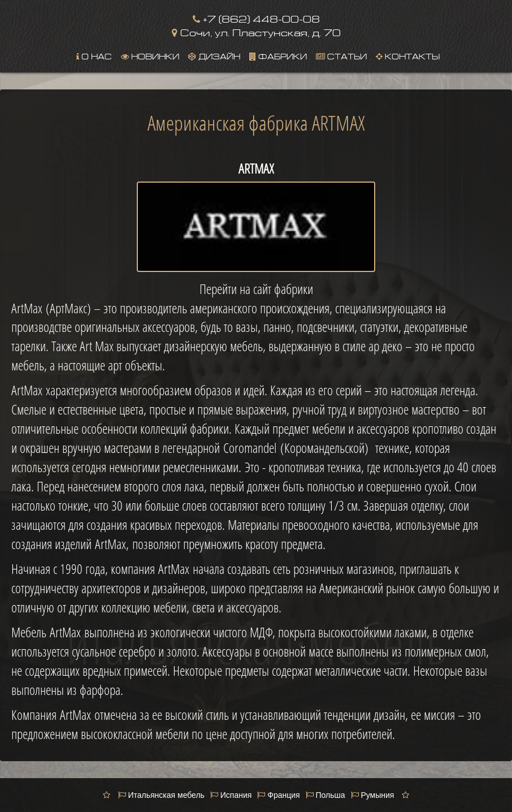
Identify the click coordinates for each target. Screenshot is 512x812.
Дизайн (214, 55)
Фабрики (278, 55)
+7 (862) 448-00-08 (256, 18)
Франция (278, 795)
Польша (326, 795)
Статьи (341, 55)
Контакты (408, 55)
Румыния (373, 795)
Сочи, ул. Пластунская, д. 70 (256, 31)
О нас (94, 55)
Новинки (150, 55)
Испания (231, 795)
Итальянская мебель (161, 795)
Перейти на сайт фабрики (256, 289)
